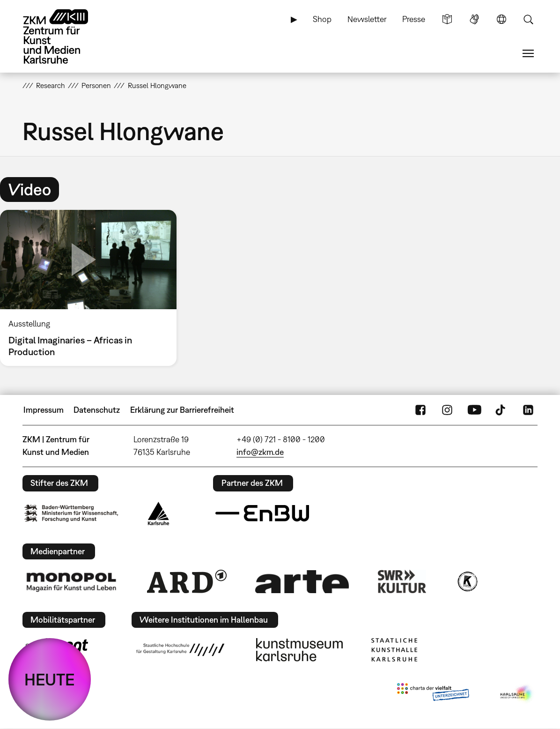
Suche (528, 19)
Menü (528, 53)
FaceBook (420, 410)
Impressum (44, 410)
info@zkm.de (260, 452)
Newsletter (367, 19)
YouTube (474, 410)
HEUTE (50, 679)
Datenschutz (97, 410)
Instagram (447, 410)
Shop (322, 19)
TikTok (501, 410)
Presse (414, 19)
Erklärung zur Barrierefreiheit (182, 410)
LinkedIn (528, 410)
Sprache (501, 19)
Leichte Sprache (447, 19)
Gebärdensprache (474, 19)
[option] (92, 288)
